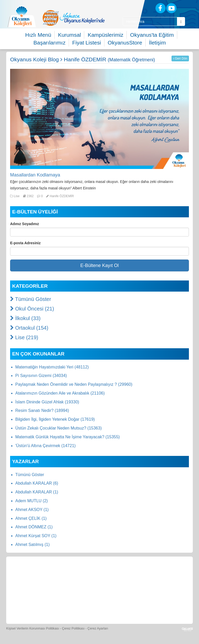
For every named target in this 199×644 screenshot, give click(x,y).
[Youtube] (171, 8)
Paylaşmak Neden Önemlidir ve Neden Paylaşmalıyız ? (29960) (74, 384)
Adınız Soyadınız (24, 224)
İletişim (157, 43)
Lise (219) (24, 337)
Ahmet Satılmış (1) (32, 545)
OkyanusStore (125, 43)
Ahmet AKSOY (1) (32, 510)
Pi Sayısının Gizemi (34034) (41, 376)
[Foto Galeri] (147, 574)
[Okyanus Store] (76, 574)
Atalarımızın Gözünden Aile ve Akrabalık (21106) (60, 393)
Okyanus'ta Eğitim (152, 35)
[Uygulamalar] (135, 605)
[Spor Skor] (124, 574)
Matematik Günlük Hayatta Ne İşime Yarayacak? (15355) (67, 437)
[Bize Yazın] (29, 574)
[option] (74, 18)
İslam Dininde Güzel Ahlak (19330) (47, 402)
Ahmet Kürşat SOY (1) (36, 536)
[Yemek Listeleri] (100, 574)
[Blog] (142, 8)
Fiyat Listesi (87, 43)
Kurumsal (70, 35)
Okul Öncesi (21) (32, 309)
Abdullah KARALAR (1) (37, 492)
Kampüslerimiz (105, 35)
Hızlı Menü (38, 35)
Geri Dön (180, 58)
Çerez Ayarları (98, 628)
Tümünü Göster (31, 299)
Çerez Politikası (73, 628)
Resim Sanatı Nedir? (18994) (42, 410)
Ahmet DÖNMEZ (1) (34, 527)
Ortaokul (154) (29, 328)
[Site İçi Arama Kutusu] (150, 21)
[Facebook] (161, 8)
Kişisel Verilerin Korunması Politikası (33, 628)
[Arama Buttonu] (181, 21)
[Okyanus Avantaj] (111, 605)
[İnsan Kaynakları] (88, 605)
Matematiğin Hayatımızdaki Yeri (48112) (52, 367)
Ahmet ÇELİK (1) (31, 518)
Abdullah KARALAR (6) (37, 483)
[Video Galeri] (171, 574)
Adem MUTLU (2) (31, 501)
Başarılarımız (49, 43)
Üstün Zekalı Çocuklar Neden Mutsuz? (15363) (59, 428)
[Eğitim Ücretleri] (64, 605)
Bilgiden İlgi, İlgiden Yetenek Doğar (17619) (55, 419)
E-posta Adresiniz (25, 243)
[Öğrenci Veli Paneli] (52, 574)
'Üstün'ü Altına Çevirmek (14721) (45, 446)
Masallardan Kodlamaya (35, 175)
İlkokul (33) (25, 318)
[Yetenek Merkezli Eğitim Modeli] (74, 18)
